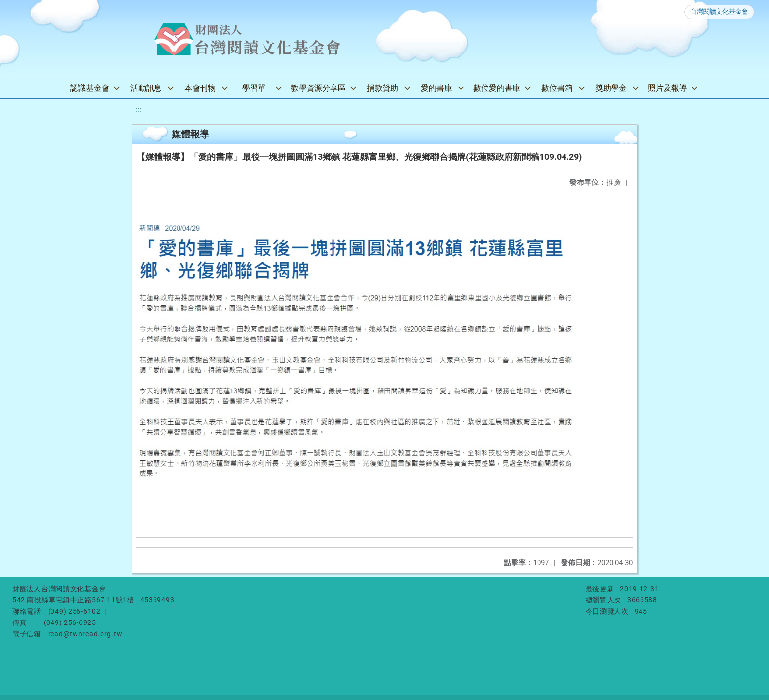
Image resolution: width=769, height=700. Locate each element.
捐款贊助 (383, 88)
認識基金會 (90, 88)
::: (139, 110)
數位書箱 (557, 88)
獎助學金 (611, 88)
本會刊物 (200, 88)
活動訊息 (146, 88)
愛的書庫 (436, 88)
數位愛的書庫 (497, 88)
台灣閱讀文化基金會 (719, 12)
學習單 (254, 88)
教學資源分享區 (318, 88)
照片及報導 (667, 88)
